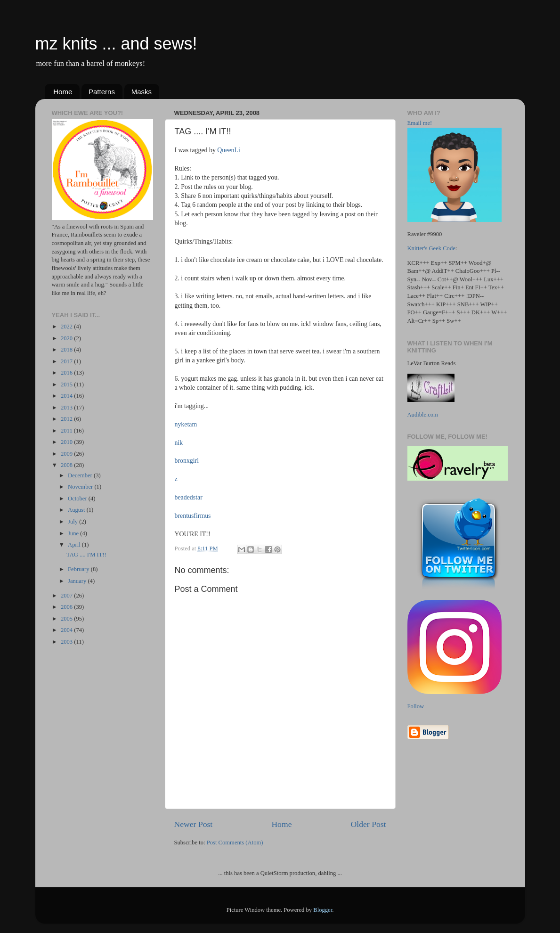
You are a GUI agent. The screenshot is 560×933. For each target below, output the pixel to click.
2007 (67, 596)
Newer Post (194, 824)
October (78, 499)
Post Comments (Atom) (235, 843)
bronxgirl (187, 461)
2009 (67, 454)
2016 (67, 373)
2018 (67, 350)
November (81, 487)
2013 (67, 408)
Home (63, 92)
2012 (67, 419)
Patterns (102, 92)
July (73, 522)
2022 (67, 327)
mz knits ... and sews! (116, 44)
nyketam (186, 424)
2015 (67, 385)
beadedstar (189, 497)
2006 (67, 607)
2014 (67, 396)
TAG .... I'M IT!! (86, 555)
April (75, 545)
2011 (67, 431)
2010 (67, 442)
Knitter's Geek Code (431, 248)
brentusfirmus (193, 516)
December (81, 475)
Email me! (420, 123)
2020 (67, 338)
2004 (67, 630)
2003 (67, 642)
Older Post (369, 824)
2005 (67, 619)
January (78, 581)
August (77, 510)
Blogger (323, 910)
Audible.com (423, 415)
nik (179, 443)
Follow (416, 706)
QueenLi (229, 150)
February (79, 569)
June (74, 533)
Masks (142, 92)
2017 (67, 361)
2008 (67, 465)
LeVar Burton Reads (432, 363)
